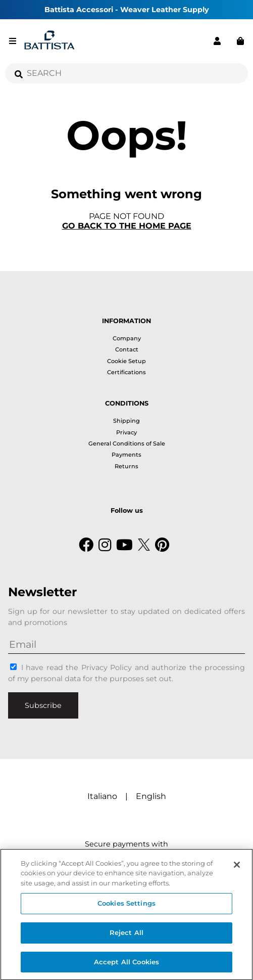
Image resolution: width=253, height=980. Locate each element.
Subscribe (43, 705)
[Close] (237, 867)
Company (127, 338)
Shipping (126, 421)
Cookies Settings (126, 906)
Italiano (102, 796)
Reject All (126, 935)
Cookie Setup (126, 361)
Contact (127, 349)
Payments (126, 455)
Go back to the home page (127, 226)
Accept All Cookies (126, 964)
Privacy (126, 432)
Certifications (126, 372)
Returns (126, 466)
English (151, 796)
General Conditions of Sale (127, 443)
